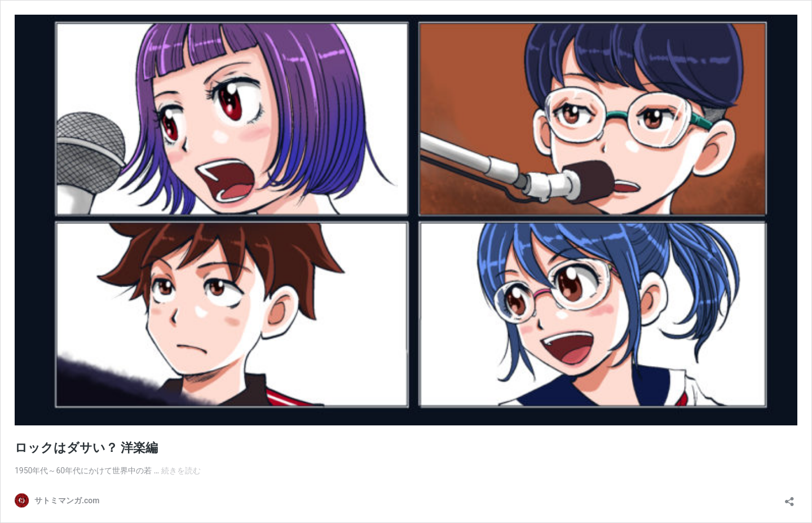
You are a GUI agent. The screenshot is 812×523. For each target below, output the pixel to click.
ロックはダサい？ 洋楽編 (86, 448)
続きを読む (181, 471)
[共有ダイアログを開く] (789, 498)
